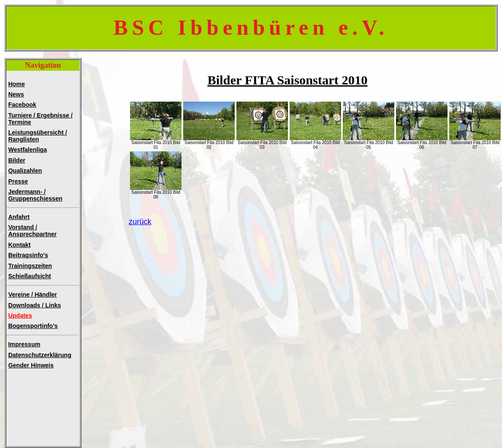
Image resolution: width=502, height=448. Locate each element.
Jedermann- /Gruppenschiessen (35, 195)
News (16, 94)
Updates (20, 316)
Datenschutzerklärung (40, 355)
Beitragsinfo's (28, 255)
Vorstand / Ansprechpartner (32, 231)
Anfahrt (19, 217)
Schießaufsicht (30, 276)
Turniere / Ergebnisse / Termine (40, 119)
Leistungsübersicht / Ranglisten (38, 136)
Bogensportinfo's (33, 326)
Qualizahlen (25, 171)
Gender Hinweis (31, 365)
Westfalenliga (27, 150)
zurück (140, 222)
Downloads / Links (35, 305)
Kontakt (19, 245)
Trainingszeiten (30, 266)
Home (17, 84)
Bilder (17, 160)
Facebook (22, 105)
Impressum (24, 344)
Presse (18, 181)
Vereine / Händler (33, 295)
